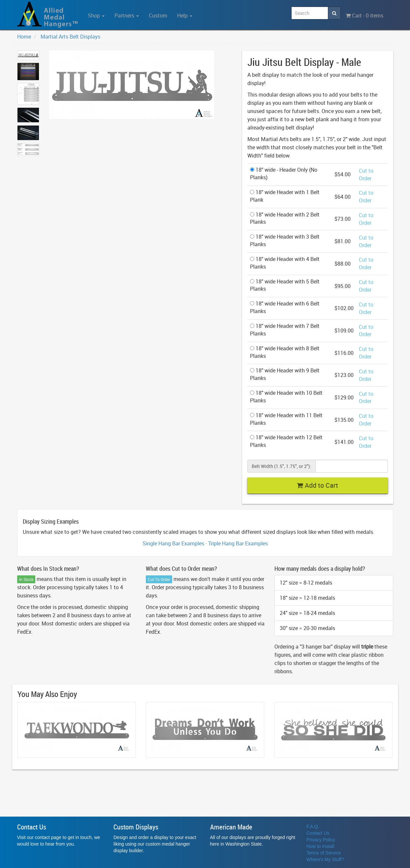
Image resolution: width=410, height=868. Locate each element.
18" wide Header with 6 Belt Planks (285, 307)
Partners (127, 15)
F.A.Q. (313, 826)
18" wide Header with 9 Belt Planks (285, 374)
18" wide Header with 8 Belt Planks (285, 352)
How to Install (320, 846)
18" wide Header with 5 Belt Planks (285, 285)
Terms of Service (324, 853)
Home (24, 37)
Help (185, 15)
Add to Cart (317, 485)
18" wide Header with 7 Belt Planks (285, 330)
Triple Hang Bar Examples (238, 543)
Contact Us (318, 833)
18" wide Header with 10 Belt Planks (286, 397)
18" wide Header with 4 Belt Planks (285, 263)
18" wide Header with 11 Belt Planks (286, 419)
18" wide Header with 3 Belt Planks (285, 240)
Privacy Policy (321, 840)
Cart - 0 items (364, 15)
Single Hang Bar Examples (173, 543)
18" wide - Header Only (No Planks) (284, 174)
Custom (158, 15)
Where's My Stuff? (325, 859)
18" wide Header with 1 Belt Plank (285, 196)
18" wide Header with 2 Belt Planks (285, 218)
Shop (96, 15)
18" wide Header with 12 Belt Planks (286, 441)
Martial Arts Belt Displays (70, 37)
